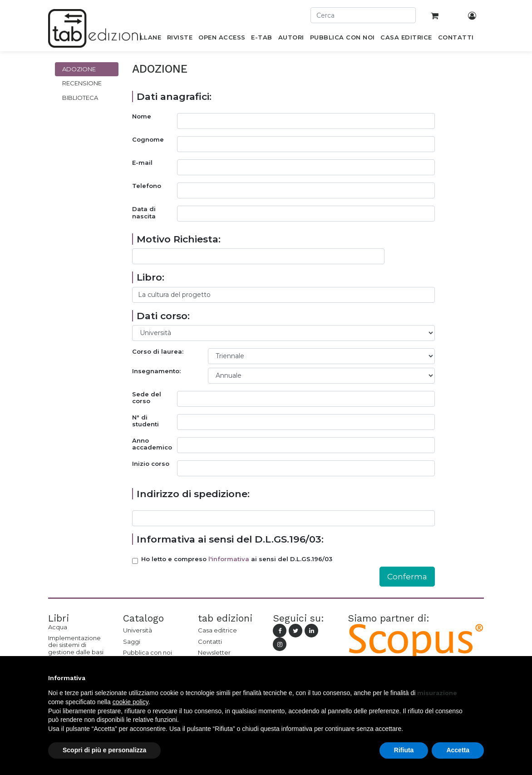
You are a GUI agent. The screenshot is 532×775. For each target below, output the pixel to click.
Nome (142, 116)
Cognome (148, 140)
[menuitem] (145, 39)
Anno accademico (152, 444)
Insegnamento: (156, 371)
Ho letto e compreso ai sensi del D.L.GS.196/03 (237, 559)
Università (138, 630)
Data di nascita (144, 213)
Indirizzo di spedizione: (193, 494)
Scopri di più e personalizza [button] (104, 750)
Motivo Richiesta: (179, 239)
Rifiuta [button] (404, 750)
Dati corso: (163, 316)
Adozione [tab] (79, 69)
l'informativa (229, 559)
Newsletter (214, 652)
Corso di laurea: (158, 352)
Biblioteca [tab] (80, 98)
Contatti (210, 642)
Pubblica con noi (148, 652)
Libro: (150, 277)
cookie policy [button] (131, 702)
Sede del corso (147, 398)
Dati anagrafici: (174, 96)
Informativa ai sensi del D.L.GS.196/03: (230, 539)
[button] (479, 678)
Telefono (147, 186)
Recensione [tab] (82, 83)
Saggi (132, 642)
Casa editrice (217, 630)
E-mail (142, 163)
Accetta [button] (458, 750)
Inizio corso (151, 464)
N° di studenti (145, 421)
